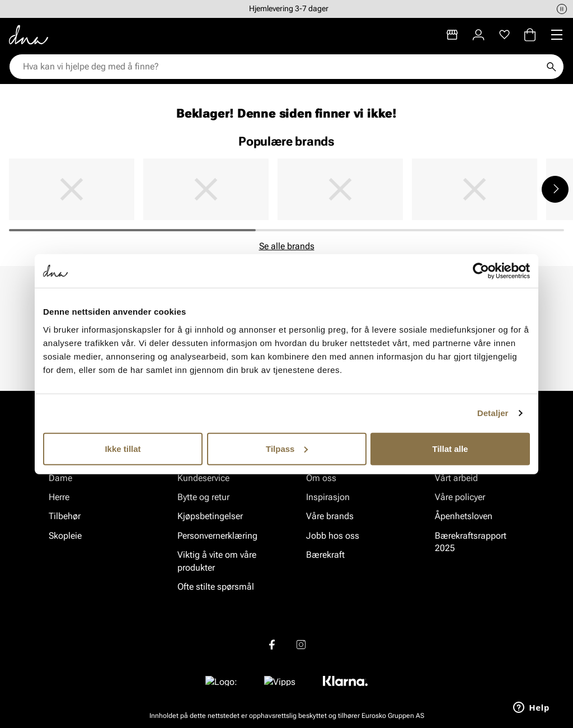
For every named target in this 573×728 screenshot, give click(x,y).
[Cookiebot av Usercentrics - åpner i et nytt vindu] (481, 271)
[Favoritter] (504, 35)
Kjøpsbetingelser (210, 517)
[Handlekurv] (530, 35)
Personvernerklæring (217, 536)
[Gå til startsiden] (29, 35)
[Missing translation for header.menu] (557, 35)
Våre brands (330, 517)
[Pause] (562, 9)
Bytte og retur (203, 497)
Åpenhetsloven (464, 517)
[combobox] (281, 67)
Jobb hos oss (333, 536)
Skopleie (65, 536)
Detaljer (493, 413)
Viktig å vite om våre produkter (217, 561)
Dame (60, 478)
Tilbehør (65, 517)
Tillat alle (450, 448)
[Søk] (551, 67)
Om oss (321, 478)
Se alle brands (287, 246)
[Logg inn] (478, 35)
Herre (59, 497)
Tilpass (287, 448)
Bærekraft (325, 555)
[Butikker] (452, 35)
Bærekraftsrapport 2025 (471, 542)
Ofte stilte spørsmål (216, 587)
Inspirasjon (328, 497)
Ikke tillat (123, 448)
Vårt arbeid (456, 478)
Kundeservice (203, 478)
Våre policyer (460, 497)
